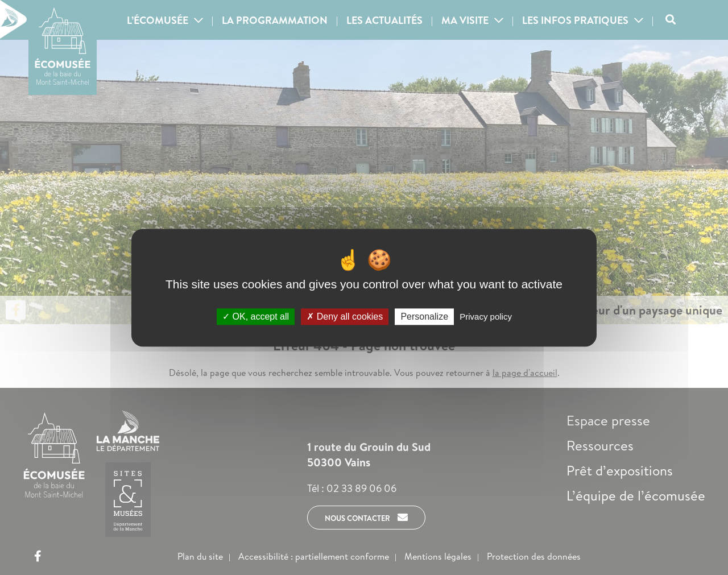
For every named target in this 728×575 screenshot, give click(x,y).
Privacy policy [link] (486, 317)
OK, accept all (256, 317)
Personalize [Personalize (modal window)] (424, 317)
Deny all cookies (345, 317)
